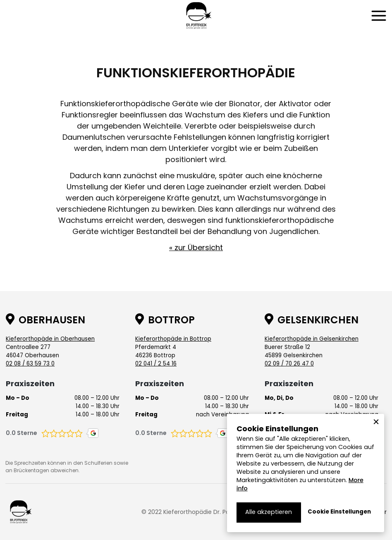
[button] (379, 16)
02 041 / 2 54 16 (156, 364)
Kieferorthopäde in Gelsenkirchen (312, 339)
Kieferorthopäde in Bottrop (173, 339)
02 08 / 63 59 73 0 (30, 364)
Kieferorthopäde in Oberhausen (50, 339)
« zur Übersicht (196, 247)
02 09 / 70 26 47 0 (289, 364)
